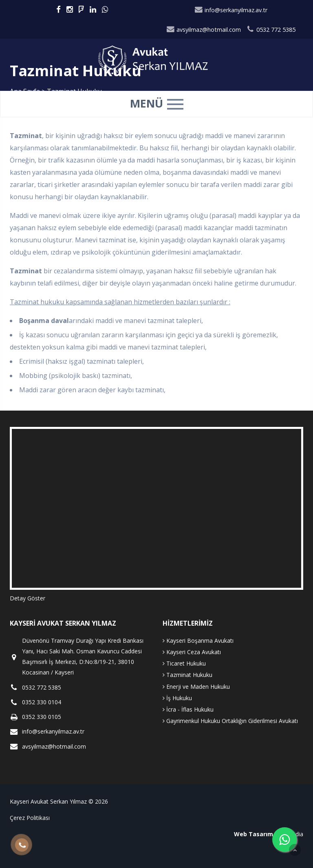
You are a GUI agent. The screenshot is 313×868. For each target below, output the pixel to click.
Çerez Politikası (30, 818)
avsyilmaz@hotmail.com (204, 30)
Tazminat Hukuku (187, 675)
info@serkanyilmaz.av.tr (231, 10)
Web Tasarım (253, 834)
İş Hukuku (177, 698)
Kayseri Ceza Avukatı (192, 652)
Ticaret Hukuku (184, 663)
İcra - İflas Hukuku (188, 709)
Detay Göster (28, 598)
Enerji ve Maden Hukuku (196, 687)
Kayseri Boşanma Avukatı (198, 641)
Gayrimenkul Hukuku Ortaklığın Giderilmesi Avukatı (230, 721)
